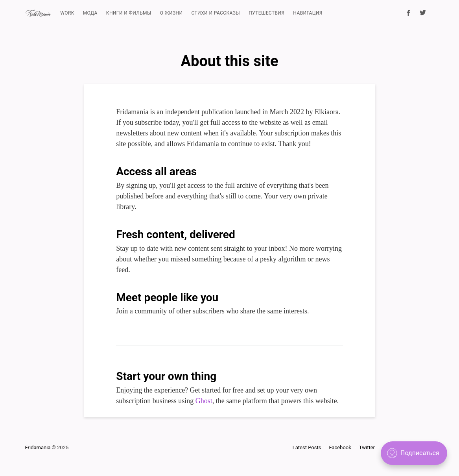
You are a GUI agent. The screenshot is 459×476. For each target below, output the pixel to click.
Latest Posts (307, 447)
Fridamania (38, 447)
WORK (67, 13)
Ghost (204, 401)
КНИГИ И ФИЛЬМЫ (129, 13)
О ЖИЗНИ (171, 13)
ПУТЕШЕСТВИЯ (266, 13)
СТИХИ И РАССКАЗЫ (216, 13)
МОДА (90, 13)
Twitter (367, 447)
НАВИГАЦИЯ (308, 13)
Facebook (340, 447)
